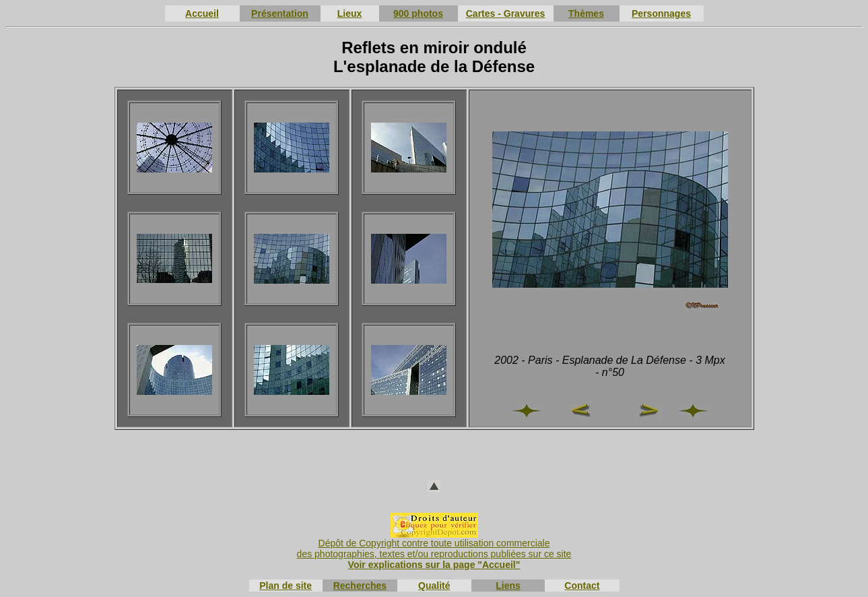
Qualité (434, 586)
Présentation (280, 13)
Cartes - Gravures (506, 13)
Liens (508, 586)
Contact (582, 586)
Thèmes (586, 13)
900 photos (418, 13)
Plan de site (286, 586)
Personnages (661, 13)
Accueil (202, 13)
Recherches (360, 586)
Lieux (350, 13)
